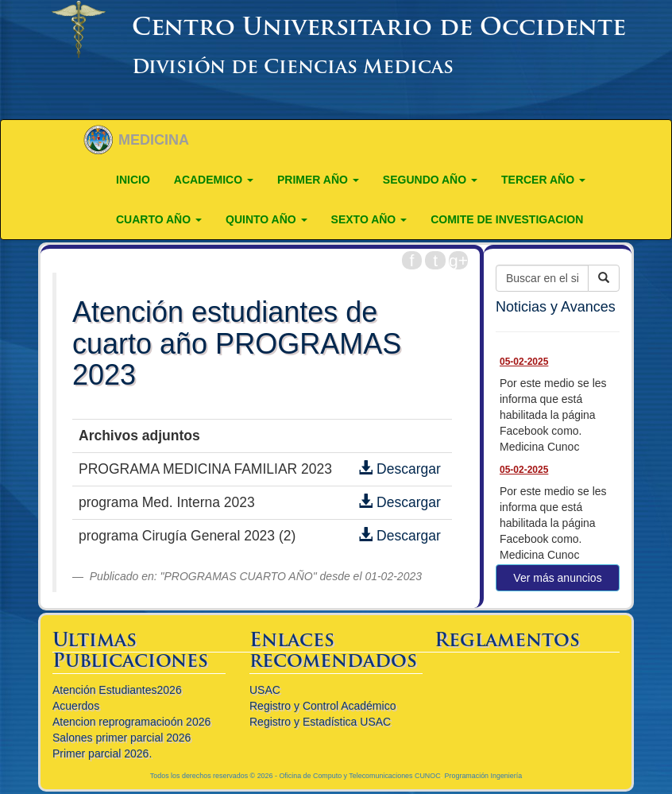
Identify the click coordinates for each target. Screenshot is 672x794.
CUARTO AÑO (159, 219)
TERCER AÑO (543, 180)
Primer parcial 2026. (102, 753)
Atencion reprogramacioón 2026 (131, 722)
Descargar (400, 469)
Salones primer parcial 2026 (122, 738)
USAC (265, 690)
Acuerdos (76, 706)
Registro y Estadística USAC (320, 722)
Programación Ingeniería (484, 776)
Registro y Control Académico (322, 706)
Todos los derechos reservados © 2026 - (215, 776)
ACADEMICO (214, 180)
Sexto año (369, 219)
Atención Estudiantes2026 (117, 690)
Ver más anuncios (557, 578)
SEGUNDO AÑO (430, 180)
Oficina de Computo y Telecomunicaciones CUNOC (359, 776)
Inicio (133, 180)
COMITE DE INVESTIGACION (507, 219)
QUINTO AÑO (266, 219)
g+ (458, 260)
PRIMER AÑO (318, 180)
